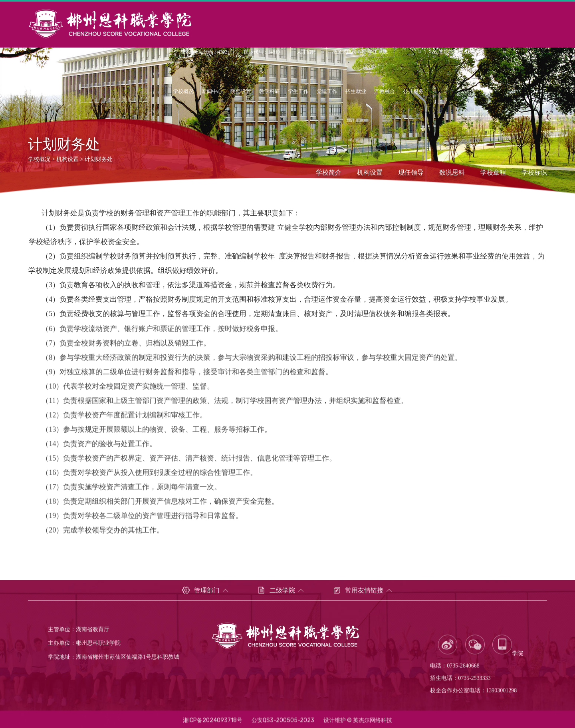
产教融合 (385, 92)
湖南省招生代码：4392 (203, 53)
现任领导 (411, 173)
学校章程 (493, 173)
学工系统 (378, 53)
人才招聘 (306, 53)
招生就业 (356, 92)
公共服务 (413, 92)
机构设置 (67, 160)
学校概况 (183, 92)
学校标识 (534, 173)
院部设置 (241, 92)
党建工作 (327, 92)
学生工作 (298, 92)
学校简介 (329, 173)
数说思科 (452, 173)
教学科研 (270, 92)
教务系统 (342, 53)
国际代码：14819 (262, 53)
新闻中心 (212, 92)
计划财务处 (99, 160)
